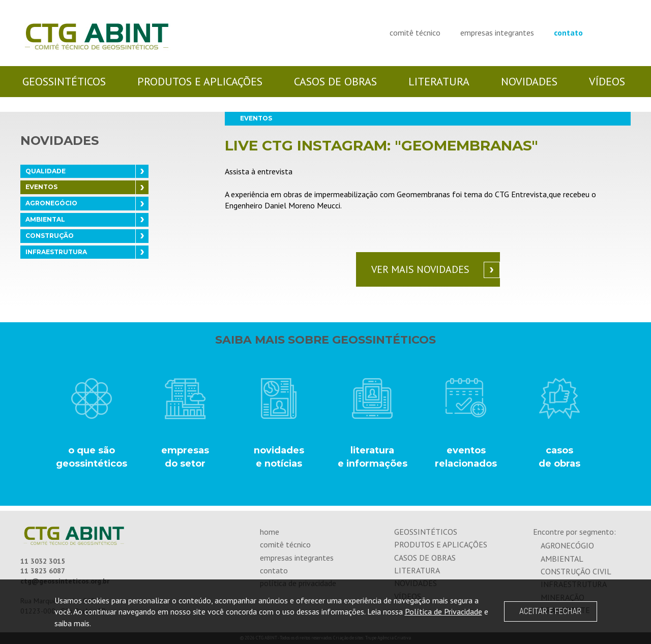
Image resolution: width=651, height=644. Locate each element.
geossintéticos (64, 81)
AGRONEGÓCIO (51, 203)
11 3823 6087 (43, 571)
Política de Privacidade (443, 611)
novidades (529, 81)
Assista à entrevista (259, 171)
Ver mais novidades (420, 269)
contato (568, 33)
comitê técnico (415, 33)
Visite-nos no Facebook (605, 31)
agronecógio (567, 545)
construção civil (576, 571)
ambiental (562, 559)
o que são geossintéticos (92, 457)
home (270, 532)
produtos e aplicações (200, 81)
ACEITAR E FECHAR (550, 611)
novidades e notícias (279, 457)
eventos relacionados (466, 457)
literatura (439, 81)
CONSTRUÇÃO (50, 236)
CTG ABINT (97, 37)
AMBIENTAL (45, 219)
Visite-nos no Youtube (626, 31)
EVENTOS (41, 187)
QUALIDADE (46, 171)
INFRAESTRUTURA (56, 252)
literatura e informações (372, 457)
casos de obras (335, 81)
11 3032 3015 (43, 561)
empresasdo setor (185, 457)
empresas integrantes (497, 33)
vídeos (607, 81)
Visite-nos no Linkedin (616, 31)
